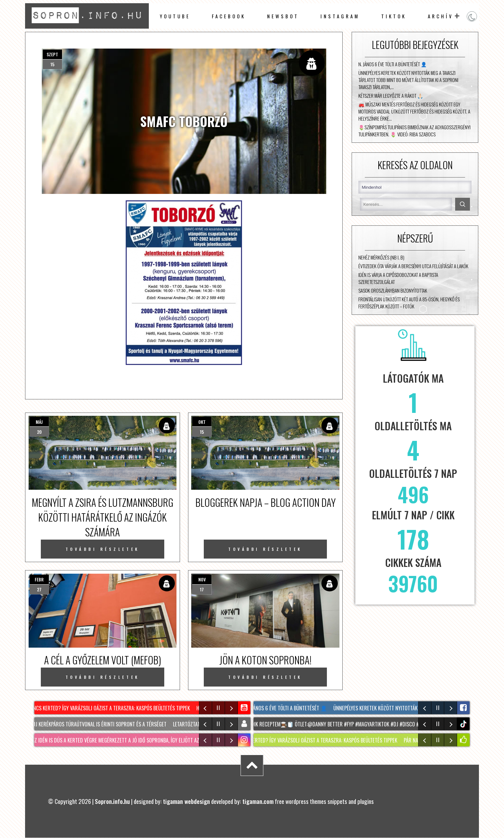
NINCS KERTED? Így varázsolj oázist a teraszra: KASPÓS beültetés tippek (112, 708)
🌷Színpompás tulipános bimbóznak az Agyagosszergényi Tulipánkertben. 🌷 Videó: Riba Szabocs (414, 131)
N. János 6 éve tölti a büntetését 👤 (393, 64)
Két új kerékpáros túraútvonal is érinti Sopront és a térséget (99, 724)
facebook (229, 16)
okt (202, 422)
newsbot (283, 16)
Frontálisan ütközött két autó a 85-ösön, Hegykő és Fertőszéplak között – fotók (409, 303)
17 (202, 589)
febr (39, 579)
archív (441, 16)
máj (39, 422)
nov (202, 579)
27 (39, 589)
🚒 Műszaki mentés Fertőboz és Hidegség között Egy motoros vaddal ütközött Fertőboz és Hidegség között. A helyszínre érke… (414, 111)
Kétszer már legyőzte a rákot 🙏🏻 (391, 96)
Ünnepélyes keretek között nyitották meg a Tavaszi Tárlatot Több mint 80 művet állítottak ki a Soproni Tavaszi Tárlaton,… (408, 80)
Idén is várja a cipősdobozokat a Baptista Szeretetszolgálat (398, 278)
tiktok (464, 724)
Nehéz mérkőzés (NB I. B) (381, 257)
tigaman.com (258, 801)
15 (52, 64)
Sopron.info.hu (112, 801)
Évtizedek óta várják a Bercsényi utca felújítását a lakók (413, 266)
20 (39, 432)
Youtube (175, 16)
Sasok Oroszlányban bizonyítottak (393, 290)
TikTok (394, 16)
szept (52, 54)
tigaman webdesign (186, 801)
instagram (340, 16)
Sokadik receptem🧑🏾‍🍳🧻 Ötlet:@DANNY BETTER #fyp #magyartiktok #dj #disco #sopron (342, 724)
